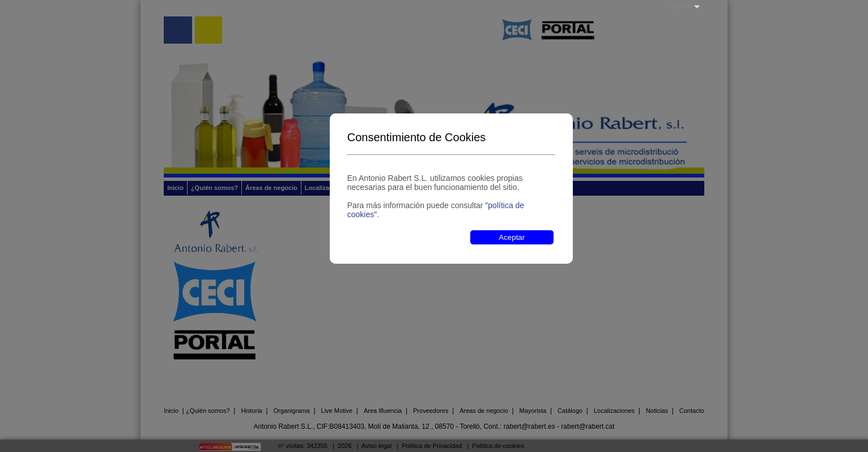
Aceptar (512, 237)
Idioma (680, 6)
